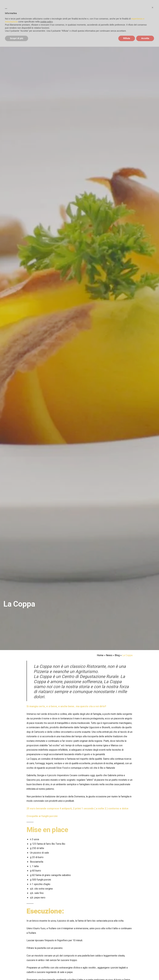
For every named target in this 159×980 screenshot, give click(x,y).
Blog (117, 655)
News (109, 655)
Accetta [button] (145, 38)
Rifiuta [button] (127, 38)
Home (100, 655)
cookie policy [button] (46, 22)
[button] (152, 7)
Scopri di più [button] (17, 38)
